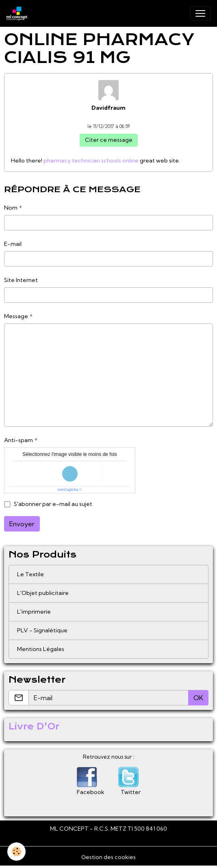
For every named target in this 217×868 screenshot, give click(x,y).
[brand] (18, 13)
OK (198, 698)
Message (16, 316)
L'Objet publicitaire (43, 593)
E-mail (13, 244)
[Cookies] (16, 852)
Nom (11, 208)
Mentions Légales (41, 649)
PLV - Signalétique (42, 630)
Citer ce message (109, 140)
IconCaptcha (68, 490)
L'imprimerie (34, 612)
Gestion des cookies (108, 857)
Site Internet (21, 280)
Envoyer (22, 524)
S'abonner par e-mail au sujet (53, 504)
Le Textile (30, 574)
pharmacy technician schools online (91, 161)
